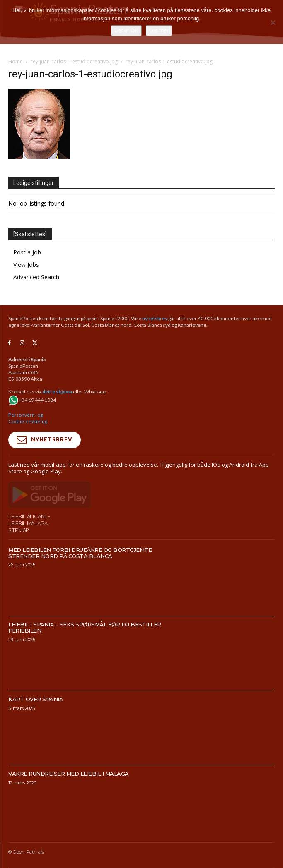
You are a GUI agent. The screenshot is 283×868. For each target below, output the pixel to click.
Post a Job (27, 252)
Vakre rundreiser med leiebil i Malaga (69, 791)
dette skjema (57, 392)
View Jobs (26, 265)
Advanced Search (36, 277)
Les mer (159, 30)
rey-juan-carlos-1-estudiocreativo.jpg (74, 61)
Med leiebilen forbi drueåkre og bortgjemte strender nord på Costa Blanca (80, 570)
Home (16, 61)
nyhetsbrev (155, 318)
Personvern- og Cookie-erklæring (28, 418)
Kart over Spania (36, 717)
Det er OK (126, 30)
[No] (273, 22)
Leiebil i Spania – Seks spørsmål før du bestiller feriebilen (85, 645)
